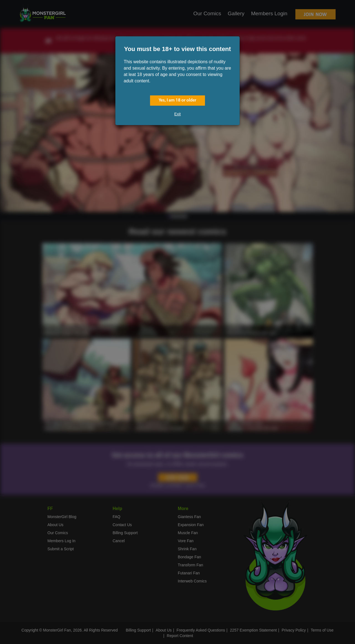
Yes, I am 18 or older (177, 100)
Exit (177, 114)
